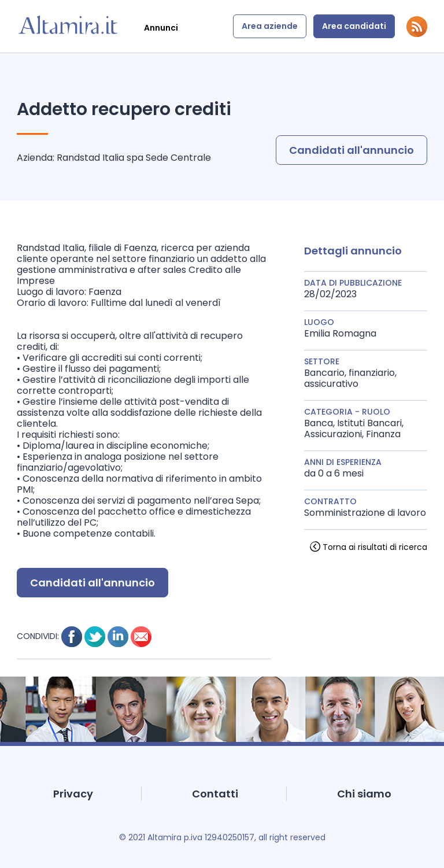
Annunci (161, 28)
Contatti (215, 794)
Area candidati (354, 26)
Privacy (73, 794)
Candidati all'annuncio (351, 150)
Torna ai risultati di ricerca (375, 547)
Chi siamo (364, 794)
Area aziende (270, 26)
